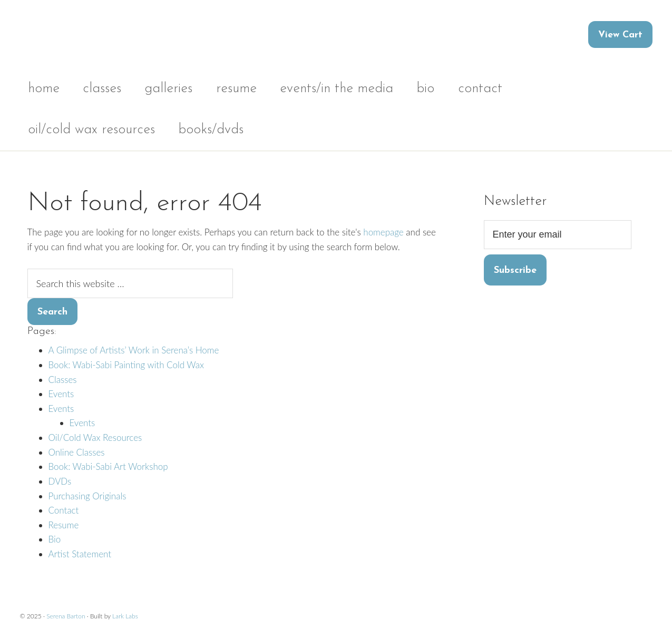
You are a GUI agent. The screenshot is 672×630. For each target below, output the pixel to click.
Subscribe (515, 270)
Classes (63, 380)
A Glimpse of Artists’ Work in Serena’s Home (134, 350)
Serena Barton (66, 616)
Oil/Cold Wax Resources (95, 437)
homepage (383, 232)
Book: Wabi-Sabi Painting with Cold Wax (126, 365)
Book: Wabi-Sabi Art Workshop (108, 466)
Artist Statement (80, 554)
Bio (55, 539)
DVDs (60, 481)
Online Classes (77, 452)
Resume (64, 525)
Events (61, 394)
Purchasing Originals (87, 496)
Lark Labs (125, 616)
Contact (64, 510)
